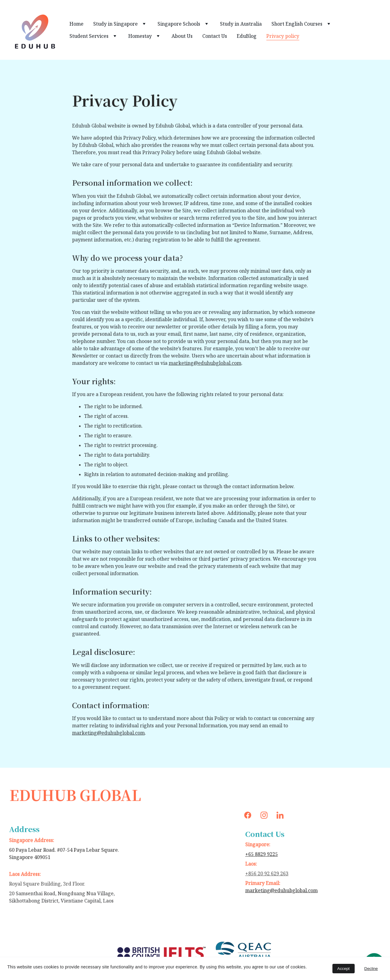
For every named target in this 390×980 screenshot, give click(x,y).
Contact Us (215, 36)
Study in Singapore (115, 24)
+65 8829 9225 (263, 854)
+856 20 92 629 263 (268, 873)
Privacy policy (283, 36)
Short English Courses (297, 24)
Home (76, 24)
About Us (182, 36)
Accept (344, 969)
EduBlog (247, 36)
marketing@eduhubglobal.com (205, 365)
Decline (371, 969)
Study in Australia (241, 24)
